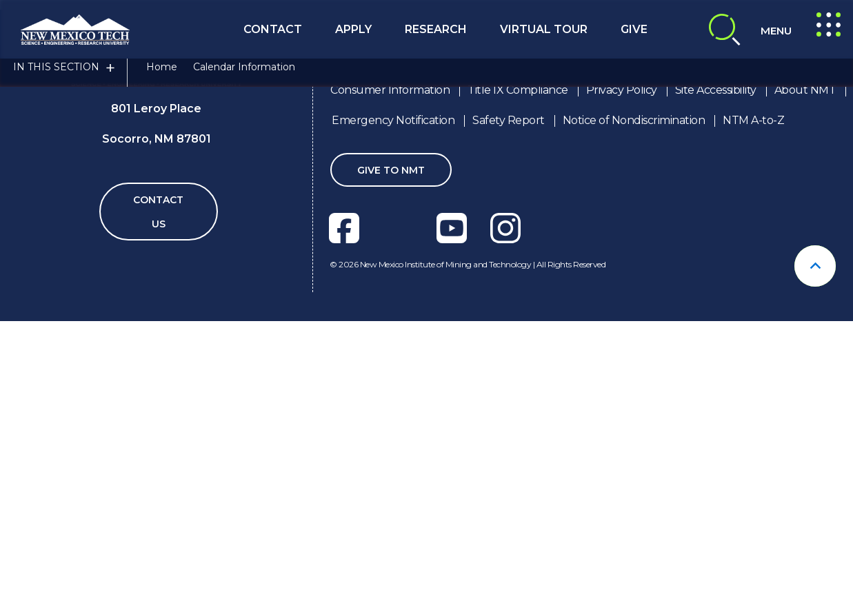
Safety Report (509, 407)
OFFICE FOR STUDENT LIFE (358, 230)
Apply (353, 29)
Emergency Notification (393, 407)
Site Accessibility (716, 377)
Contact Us (158, 499)
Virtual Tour (544, 29)
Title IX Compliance (518, 377)
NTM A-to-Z (753, 407)
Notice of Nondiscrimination (634, 407)
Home (162, 78)
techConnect (539, 230)
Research (436, 29)
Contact (273, 29)
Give (634, 29)
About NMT (805, 377)
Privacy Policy (622, 377)
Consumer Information (390, 377)
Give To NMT (391, 457)
